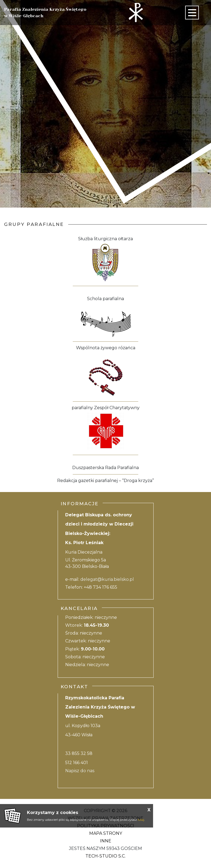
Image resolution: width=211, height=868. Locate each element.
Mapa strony (106, 833)
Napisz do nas (80, 771)
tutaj (141, 820)
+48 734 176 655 (101, 587)
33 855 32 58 (79, 753)
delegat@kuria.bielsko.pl (107, 579)
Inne (106, 841)
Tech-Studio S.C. (105, 856)
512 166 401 (77, 763)
